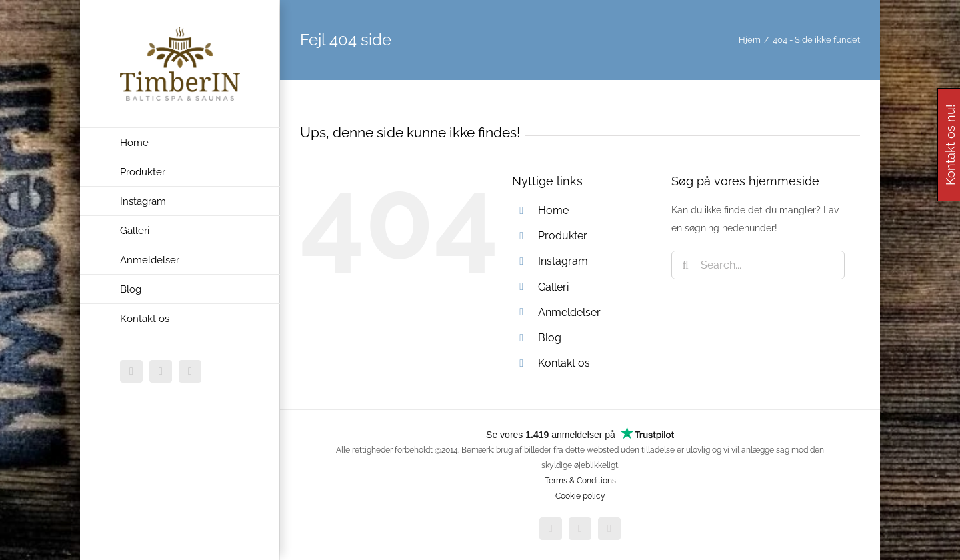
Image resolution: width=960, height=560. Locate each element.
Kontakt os (564, 363)
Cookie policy (580, 496)
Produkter (563, 236)
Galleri (553, 287)
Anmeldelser (569, 312)
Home (553, 210)
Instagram (563, 261)
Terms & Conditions (580, 481)
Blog (550, 338)
